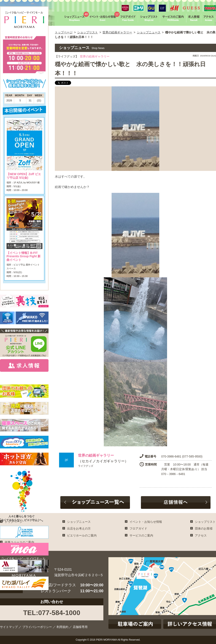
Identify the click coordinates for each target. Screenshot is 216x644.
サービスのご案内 (141, 535)
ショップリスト (88, 32)
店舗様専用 (80, 627)
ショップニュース (149, 32)
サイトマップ (9, 627)
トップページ (64, 32)
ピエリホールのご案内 (82, 535)
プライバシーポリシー (37, 627)
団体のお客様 (204, 528)
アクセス (201, 535)
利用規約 (62, 627)
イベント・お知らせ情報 (146, 522)
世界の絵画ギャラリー (117, 32)
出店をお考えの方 (79, 528)
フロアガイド (138, 528)
